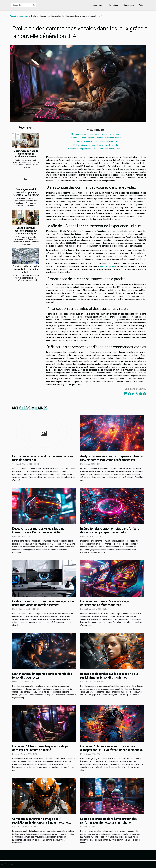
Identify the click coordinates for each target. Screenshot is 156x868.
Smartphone (129, 5)
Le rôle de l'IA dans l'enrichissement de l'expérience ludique (95, 138)
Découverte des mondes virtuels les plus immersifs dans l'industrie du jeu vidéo (38, 531)
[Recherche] (24, 5)
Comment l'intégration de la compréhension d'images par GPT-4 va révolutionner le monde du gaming (112, 750)
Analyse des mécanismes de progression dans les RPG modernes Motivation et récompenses (112, 458)
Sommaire (97, 130)
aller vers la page (108, 266)
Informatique (113, 5)
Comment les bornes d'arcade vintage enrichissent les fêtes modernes (104, 603)
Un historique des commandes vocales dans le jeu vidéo (95, 134)
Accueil (13, 16)
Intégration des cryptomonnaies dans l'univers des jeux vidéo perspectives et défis (110, 531)
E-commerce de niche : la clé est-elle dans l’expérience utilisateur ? (26, 154)
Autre (141, 5)
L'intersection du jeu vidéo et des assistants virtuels (95, 145)
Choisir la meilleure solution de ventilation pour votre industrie (26, 269)
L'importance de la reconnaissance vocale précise (95, 141)
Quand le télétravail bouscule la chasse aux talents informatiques (26, 231)
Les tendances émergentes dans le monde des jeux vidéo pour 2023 (42, 676)
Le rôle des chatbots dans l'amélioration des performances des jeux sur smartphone (108, 821)
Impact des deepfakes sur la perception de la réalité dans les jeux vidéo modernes (109, 676)
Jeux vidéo (98, 5)
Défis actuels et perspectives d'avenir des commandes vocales (95, 149)
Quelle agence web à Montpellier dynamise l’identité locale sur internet (26, 192)
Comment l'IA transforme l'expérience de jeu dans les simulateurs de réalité (41, 748)
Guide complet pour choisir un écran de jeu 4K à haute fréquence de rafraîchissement (43, 603)
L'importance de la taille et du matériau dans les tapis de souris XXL (43, 458)
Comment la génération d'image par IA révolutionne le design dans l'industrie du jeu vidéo (41, 823)
